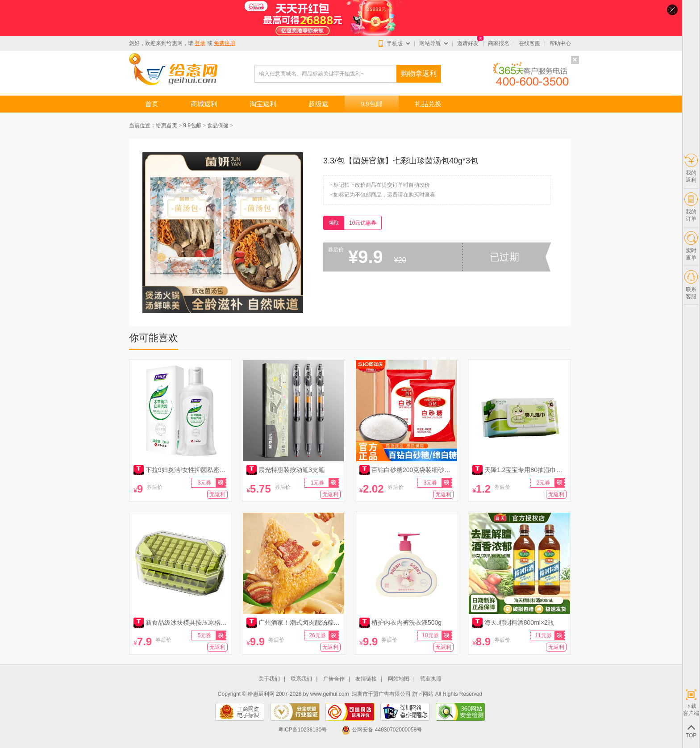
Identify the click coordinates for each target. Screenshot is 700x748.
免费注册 (225, 43)
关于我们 (269, 679)
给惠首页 (167, 125)
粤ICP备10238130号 (302, 730)
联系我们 (301, 679)
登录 (200, 43)
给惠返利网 (261, 694)
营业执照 (431, 679)
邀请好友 (468, 43)
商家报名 (499, 43)
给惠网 (175, 43)
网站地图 (399, 679)
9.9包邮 (192, 125)
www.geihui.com (330, 694)
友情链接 (366, 679)
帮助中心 (560, 43)
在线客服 (529, 43)
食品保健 (218, 125)
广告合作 (334, 679)
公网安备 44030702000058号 (382, 730)
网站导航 (430, 43)
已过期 (504, 257)
